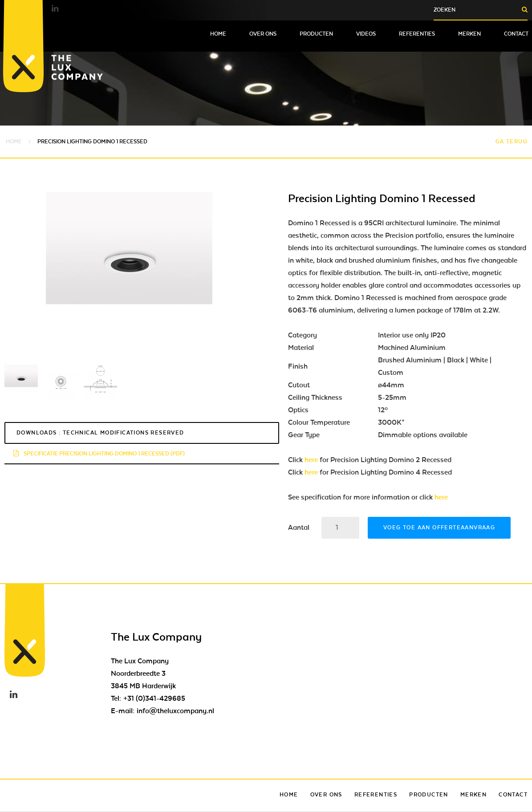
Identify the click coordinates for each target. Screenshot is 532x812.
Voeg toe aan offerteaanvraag (439, 528)
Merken (469, 34)
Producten (316, 34)
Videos (366, 34)
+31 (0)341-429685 (154, 698)
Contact (516, 34)
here (311, 460)
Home (218, 34)
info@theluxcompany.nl (175, 711)
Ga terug (512, 142)
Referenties (417, 34)
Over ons (263, 34)
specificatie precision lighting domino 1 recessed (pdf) (99, 454)
